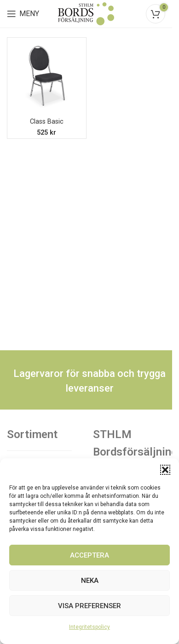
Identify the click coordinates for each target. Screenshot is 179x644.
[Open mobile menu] (23, 14)
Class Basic (47, 122)
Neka (90, 581)
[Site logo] (86, 13)
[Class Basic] (47, 77)
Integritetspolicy (89, 627)
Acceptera (89, 555)
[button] (165, 470)
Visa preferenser (89, 606)
